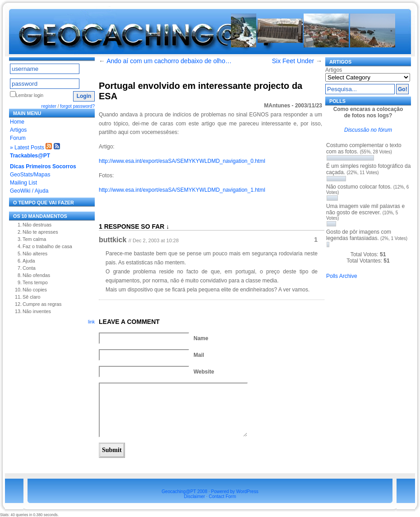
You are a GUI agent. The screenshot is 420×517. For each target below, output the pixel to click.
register (49, 106)
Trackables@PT (30, 156)
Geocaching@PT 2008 (184, 492)
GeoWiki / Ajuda (29, 191)
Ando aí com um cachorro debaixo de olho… (169, 61)
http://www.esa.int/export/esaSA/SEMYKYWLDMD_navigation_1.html (182, 190)
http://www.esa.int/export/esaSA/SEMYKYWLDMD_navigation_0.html (182, 161)
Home (17, 122)
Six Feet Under (293, 61)
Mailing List (23, 183)
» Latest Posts (27, 148)
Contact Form (223, 496)
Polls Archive (342, 276)
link (91, 322)
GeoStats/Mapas (30, 175)
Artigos (18, 130)
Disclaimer (195, 496)
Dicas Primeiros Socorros (43, 166)
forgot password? (77, 106)
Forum (18, 138)
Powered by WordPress (235, 492)
